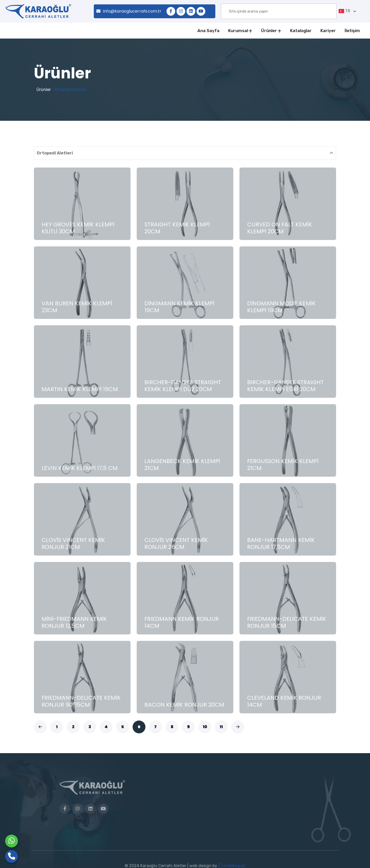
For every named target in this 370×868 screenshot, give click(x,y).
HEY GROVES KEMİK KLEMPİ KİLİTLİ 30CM (78, 228)
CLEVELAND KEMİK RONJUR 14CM (284, 701)
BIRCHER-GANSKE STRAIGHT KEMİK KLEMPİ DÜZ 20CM (183, 386)
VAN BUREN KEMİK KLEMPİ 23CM (77, 307)
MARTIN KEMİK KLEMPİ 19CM (80, 389)
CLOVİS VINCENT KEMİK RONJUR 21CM (73, 543)
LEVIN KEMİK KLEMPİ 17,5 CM (80, 468)
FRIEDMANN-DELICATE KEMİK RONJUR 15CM (287, 622)
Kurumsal (238, 31)
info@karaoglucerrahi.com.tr (129, 11)
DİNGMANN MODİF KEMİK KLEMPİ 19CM (281, 307)
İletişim (352, 31)
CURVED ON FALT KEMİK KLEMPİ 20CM (280, 228)
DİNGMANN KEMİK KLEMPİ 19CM (179, 307)
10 (205, 727)
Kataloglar (301, 31)
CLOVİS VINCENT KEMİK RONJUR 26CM (176, 543)
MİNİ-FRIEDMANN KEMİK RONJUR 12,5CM (74, 622)
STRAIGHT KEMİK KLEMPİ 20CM (177, 228)
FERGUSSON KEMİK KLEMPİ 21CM (283, 464)
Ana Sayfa (208, 31)
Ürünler (269, 31)
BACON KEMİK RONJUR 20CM (184, 705)
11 (221, 727)
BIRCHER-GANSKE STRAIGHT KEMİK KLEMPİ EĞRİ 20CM (285, 386)
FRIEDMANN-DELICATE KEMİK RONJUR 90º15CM (81, 701)
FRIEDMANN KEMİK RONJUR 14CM (182, 622)
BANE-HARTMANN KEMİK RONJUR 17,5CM (281, 543)
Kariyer (328, 31)
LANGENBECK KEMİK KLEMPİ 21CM (182, 464)
